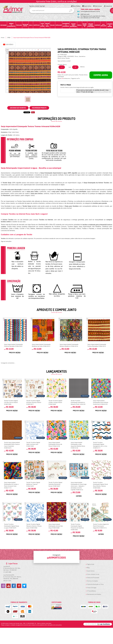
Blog (88, 568)
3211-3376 (7, 581)
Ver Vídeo (8, 44)
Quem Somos (91, 571)
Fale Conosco (98, 6)
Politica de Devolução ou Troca (95, 584)
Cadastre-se (109, 6)
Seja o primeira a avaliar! (64, 61)
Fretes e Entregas (92, 588)
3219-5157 (85, 14)
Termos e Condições (92, 581)
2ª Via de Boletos (92, 591)
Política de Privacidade (93, 578)
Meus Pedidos (76, 6)
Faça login (42, 6)
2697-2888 (7, 572)
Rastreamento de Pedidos (94, 594)
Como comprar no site (93, 574)
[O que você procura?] (71, 11)
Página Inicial (91, 564)
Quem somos (88, 6)
